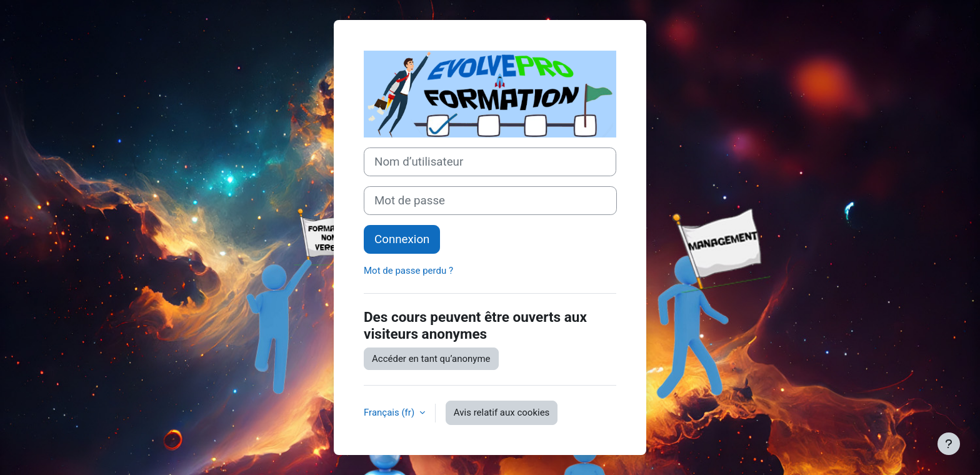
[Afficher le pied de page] (949, 444)
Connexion (402, 239)
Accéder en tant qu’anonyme (431, 359)
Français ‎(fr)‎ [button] (390, 412)
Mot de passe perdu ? (408, 271)
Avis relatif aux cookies (502, 412)
